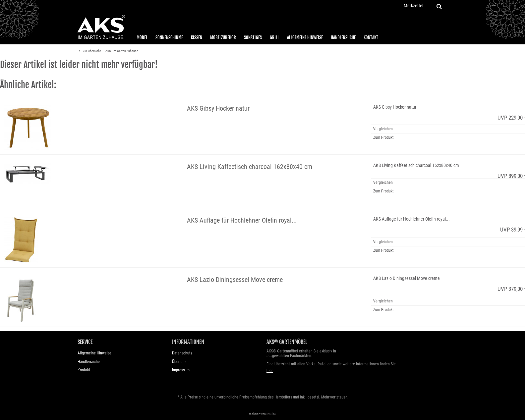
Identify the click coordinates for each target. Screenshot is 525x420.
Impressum (181, 370)
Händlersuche (343, 37)
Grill (274, 37)
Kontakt (371, 37)
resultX (271, 414)
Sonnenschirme (169, 37)
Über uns (179, 362)
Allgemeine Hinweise (305, 37)
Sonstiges (253, 37)
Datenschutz (182, 353)
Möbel (142, 37)
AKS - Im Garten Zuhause (122, 51)
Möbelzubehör (223, 37)
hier (270, 371)
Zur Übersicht (89, 51)
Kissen (197, 37)
